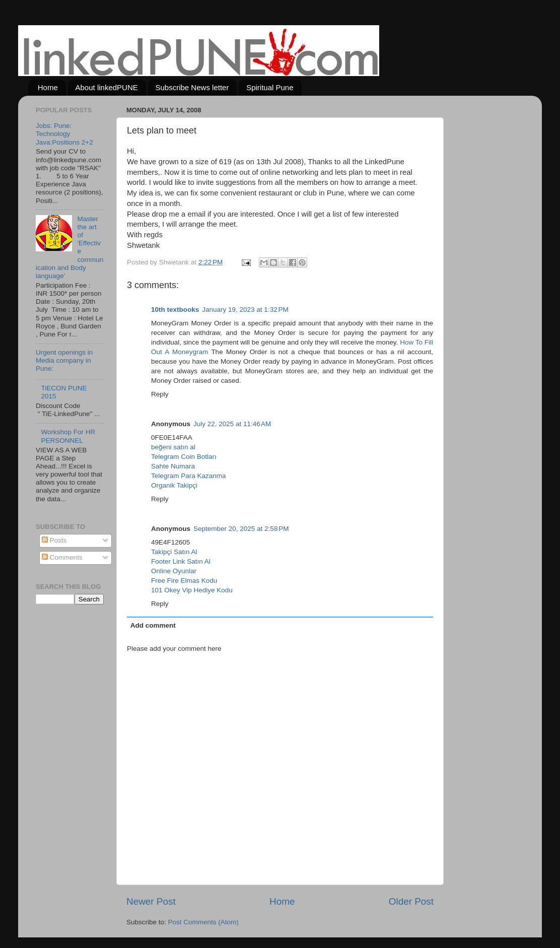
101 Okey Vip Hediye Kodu (192, 590)
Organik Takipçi (174, 485)
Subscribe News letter (192, 87)
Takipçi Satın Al (174, 552)
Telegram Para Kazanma (189, 476)
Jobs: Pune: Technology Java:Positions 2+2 (64, 134)
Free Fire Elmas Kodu (184, 581)
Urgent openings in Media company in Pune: (64, 360)
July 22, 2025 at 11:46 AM (232, 424)
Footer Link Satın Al (181, 561)
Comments (62, 557)
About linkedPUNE (107, 87)
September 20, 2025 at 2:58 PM (241, 529)
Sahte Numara (173, 466)
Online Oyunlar (174, 571)
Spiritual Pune (270, 87)
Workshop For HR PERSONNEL (68, 436)
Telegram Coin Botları (184, 457)
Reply (160, 394)
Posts (54, 540)
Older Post (411, 901)
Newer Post (151, 901)
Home (48, 87)
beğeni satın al (173, 447)
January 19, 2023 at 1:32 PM (245, 310)
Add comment (153, 625)
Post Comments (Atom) (203, 922)
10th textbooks (175, 310)
